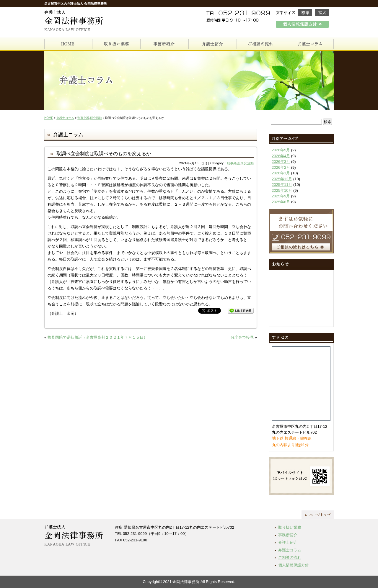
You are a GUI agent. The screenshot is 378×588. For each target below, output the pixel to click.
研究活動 (96, 118)
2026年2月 (281, 167)
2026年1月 (281, 173)
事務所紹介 (288, 535)
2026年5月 (281, 150)
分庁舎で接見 (242, 337)
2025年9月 (281, 196)
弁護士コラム (65, 118)
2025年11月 (282, 185)
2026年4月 (281, 156)
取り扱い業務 (290, 527)
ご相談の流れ (290, 557)
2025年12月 (282, 179)
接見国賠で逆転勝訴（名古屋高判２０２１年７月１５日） (97, 337)
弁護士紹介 (288, 542)
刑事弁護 (83, 118)
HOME (49, 118)
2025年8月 (281, 202)
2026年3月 (281, 162)
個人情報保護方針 (294, 565)
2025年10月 (282, 190)
